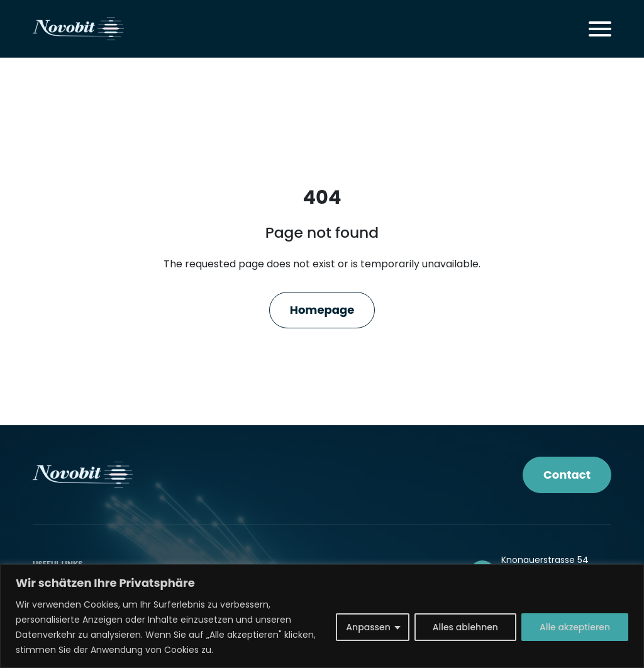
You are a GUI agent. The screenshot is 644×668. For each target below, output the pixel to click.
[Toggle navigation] (600, 29)
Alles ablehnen (465, 627)
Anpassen (368, 627)
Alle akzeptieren (575, 627)
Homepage (322, 310)
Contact (567, 475)
